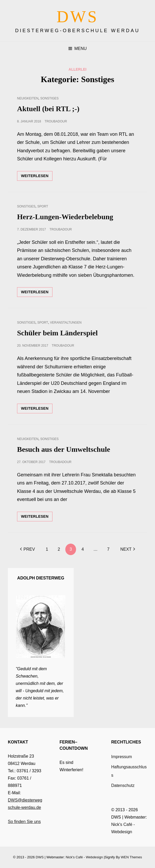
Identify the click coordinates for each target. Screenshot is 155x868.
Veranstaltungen (66, 323)
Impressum (122, 757)
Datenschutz (123, 785)
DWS (78, 17)
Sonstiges (50, 98)
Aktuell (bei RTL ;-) (48, 109)
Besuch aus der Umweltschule (64, 449)
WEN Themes (132, 857)
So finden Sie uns (24, 822)
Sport (43, 206)
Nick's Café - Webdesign (84, 857)
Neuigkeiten (28, 98)
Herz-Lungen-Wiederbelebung (65, 217)
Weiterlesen (37, 177)
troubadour (56, 121)
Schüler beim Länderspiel (57, 333)
